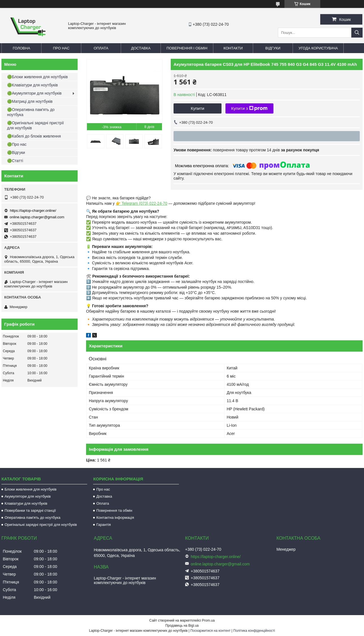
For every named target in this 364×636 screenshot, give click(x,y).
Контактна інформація (115, 518)
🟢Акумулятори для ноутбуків (34, 93)
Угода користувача (318, 48)
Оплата (101, 48)
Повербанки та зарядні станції (30, 510)
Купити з (249, 108)
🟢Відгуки (16, 153)
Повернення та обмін (114, 510)
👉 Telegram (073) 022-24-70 (142, 203)
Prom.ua (208, 620)
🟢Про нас (17, 144)
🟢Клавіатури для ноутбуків (32, 85)
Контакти (233, 48)
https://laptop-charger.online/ (33, 211)
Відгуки (273, 48)
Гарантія (103, 525)
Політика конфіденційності (254, 631)
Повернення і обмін (187, 48)
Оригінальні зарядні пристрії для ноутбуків (41, 525)
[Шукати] (357, 33)
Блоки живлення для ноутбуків (30, 489)
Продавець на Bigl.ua (182, 626)
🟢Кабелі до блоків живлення (34, 136)
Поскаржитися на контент (210, 631)
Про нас (61, 48)
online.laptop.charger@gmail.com (37, 217)
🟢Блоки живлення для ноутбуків (37, 77)
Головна (21, 48)
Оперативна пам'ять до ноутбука (32, 518)
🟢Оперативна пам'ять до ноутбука (31, 112)
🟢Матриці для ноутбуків (30, 101)
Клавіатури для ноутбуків (26, 503)
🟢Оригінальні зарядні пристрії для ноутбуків (35, 125)
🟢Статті (15, 161)
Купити (198, 108)
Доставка (141, 48)
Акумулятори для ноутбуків (28, 496)
